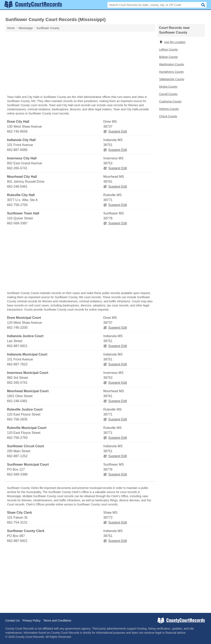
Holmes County (169, 109)
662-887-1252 (17, 456)
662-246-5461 (17, 187)
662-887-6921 (17, 346)
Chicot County (168, 116)
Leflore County (168, 49)
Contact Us (12, 620)
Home (11, 28)
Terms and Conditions (57, 620)
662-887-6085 (17, 150)
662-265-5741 (17, 168)
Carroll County (168, 94)
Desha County (168, 87)
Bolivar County (168, 57)
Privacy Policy (31, 620)
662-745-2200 (17, 328)
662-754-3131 (17, 522)
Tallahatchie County (172, 79)
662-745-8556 (17, 131)
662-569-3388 (17, 474)
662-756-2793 (17, 438)
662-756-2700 (17, 205)
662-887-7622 (17, 364)
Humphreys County (171, 72)
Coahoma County (170, 101)
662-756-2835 (17, 419)
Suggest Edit (115, 131)
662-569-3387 (17, 223)
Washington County (172, 64)
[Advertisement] (80, 64)
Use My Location (172, 42)
